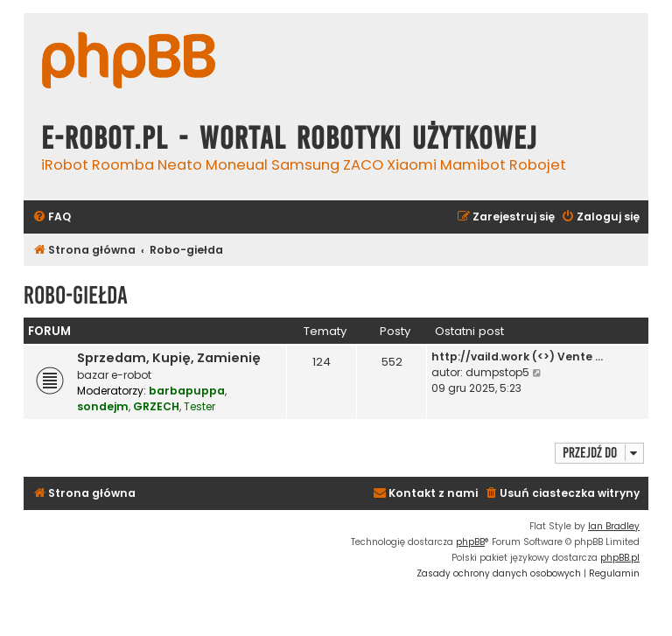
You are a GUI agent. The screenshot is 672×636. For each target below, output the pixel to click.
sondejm (103, 406)
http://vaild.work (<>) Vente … (517, 356)
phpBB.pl (620, 558)
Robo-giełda (76, 295)
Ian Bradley (614, 526)
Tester (199, 406)
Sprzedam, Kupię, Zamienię (169, 358)
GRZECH (156, 406)
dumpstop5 (497, 372)
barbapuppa (187, 391)
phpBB (470, 542)
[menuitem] (52, 217)
